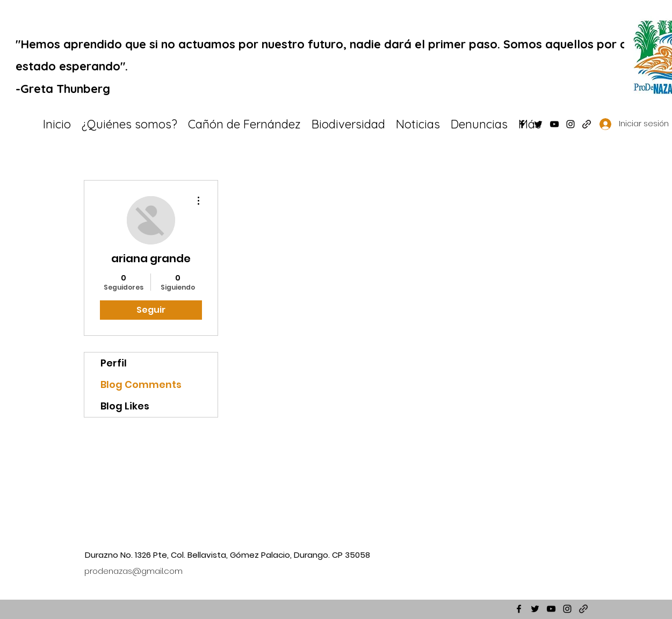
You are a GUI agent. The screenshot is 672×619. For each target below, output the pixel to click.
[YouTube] (554, 124)
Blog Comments (141, 384)
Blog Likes (125, 406)
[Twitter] (538, 124)
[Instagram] (570, 124)
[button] (348, 124)
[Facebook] (522, 124)
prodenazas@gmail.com (133, 571)
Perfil (114, 363)
